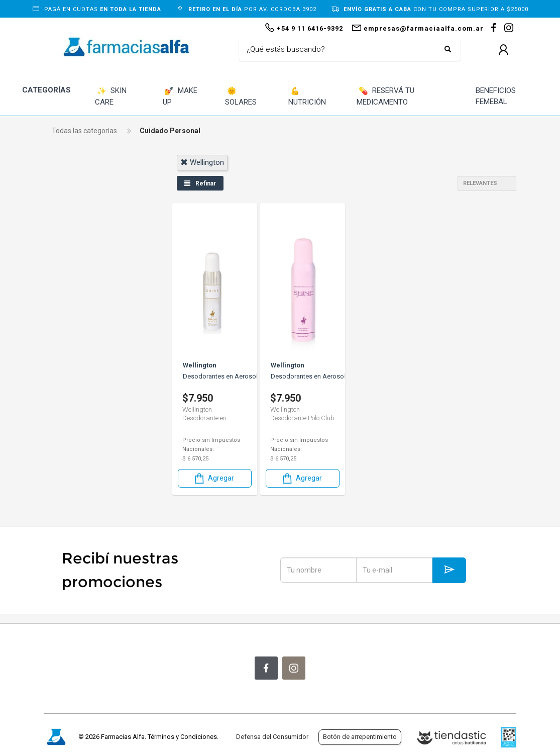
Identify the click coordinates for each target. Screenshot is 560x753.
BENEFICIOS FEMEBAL (496, 96)
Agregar (212, 478)
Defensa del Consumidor (272, 737)
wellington (201, 162)
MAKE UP (180, 96)
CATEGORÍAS (46, 90)
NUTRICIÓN (307, 96)
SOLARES (241, 96)
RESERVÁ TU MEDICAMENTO (385, 96)
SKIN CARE (111, 96)
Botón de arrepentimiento (360, 737)
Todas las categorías (84, 131)
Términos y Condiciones (182, 737)
